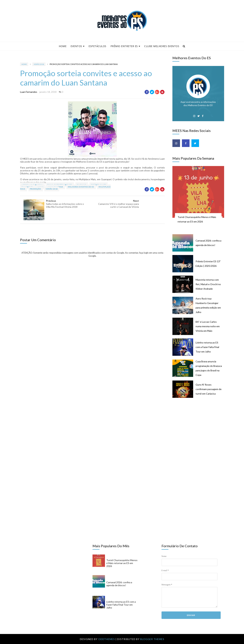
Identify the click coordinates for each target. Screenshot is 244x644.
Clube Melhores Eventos (162, 46)
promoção (36, 189)
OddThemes (107, 639)
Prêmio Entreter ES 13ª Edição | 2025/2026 (208, 264)
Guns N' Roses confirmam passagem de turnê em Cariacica (209, 389)
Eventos (77, 46)
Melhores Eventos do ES (81, 187)
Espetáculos (97, 46)
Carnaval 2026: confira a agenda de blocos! (208, 243)
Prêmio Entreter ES (125, 46)
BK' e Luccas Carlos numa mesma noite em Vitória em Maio (208, 326)
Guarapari (27, 187)
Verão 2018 (39, 64)
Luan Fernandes (29, 92)
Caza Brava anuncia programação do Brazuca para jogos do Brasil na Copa (209, 368)
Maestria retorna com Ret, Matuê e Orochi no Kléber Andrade (208, 284)
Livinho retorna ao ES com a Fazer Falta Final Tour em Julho (207, 347)
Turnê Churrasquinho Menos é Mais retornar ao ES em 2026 (197, 219)
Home (63, 46)
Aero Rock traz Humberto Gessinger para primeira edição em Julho (208, 305)
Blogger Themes (152, 639)
